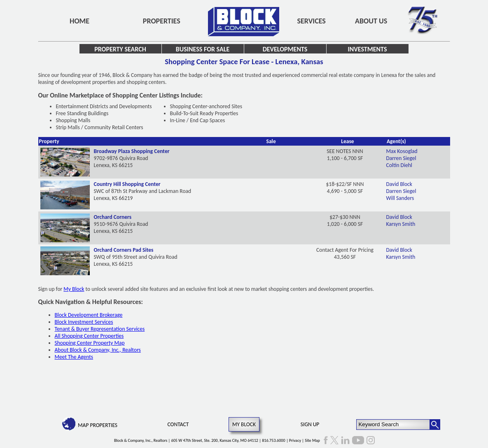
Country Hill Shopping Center (127, 184)
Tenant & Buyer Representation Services (100, 329)
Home (79, 21)
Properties (162, 21)
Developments (285, 49)
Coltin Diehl (399, 165)
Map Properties (98, 425)
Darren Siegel (401, 158)
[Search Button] (435, 425)
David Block (399, 184)
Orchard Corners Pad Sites (124, 250)
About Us (371, 21)
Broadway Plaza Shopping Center (132, 151)
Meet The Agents (74, 357)
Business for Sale (203, 49)
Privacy (295, 440)
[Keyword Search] (393, 425)
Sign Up (310, 424)
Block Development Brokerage (89, 315)
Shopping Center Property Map (90, 343)
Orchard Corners (113, 217)
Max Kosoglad (402, 151)
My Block (74, 289)
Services (312, 21)
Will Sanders (400, 198)
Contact (178, 424)
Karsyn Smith (401, 224)
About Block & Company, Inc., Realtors (98, 350)
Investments (368, 49)
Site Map (312, 440)
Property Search (120, 49)
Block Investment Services (84, 322)
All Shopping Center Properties (89, 336)
